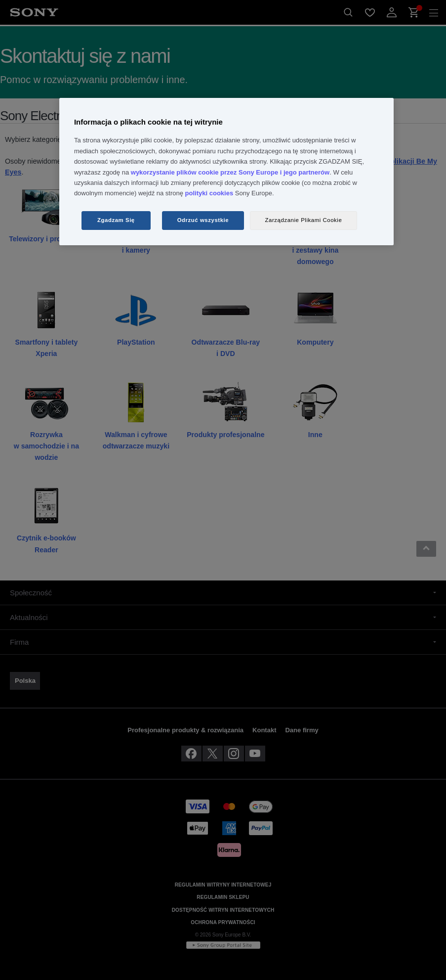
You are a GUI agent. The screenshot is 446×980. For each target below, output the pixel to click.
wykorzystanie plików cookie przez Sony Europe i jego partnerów (230, 172)
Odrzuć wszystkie (203, 220)
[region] (226, 172)
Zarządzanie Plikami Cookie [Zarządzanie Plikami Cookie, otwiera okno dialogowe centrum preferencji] (304, 220)
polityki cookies (209, 193)
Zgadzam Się (116, 220)
